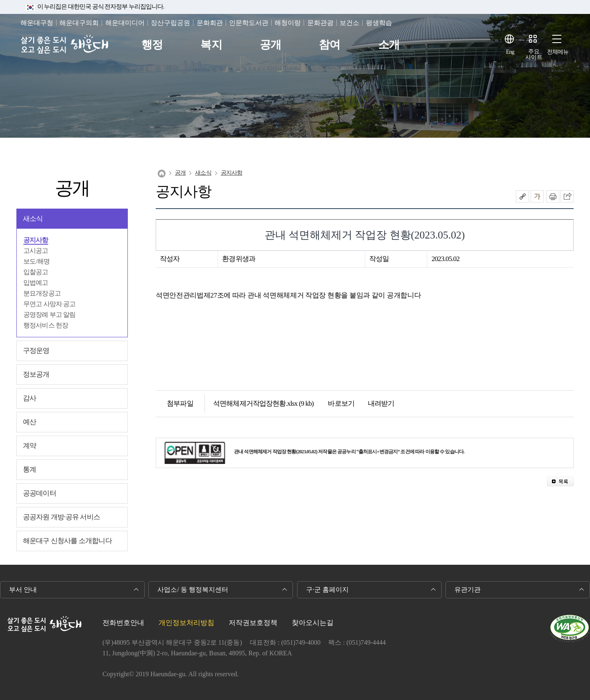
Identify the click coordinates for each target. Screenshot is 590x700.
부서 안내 (23, 590)
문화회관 (210, 23)
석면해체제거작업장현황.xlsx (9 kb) (263, 403)
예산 (29, 422)
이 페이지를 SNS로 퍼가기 (567, 196)
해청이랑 (288, 23)
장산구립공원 (170, 23)
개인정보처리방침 (186, 623)
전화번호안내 (123, 623)
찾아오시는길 (313, 623)
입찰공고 (36, 272)
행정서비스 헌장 (46, 325)
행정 (152, 45)
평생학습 (379, 23)
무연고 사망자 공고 (50, 304)
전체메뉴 (558, 52)
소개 (389, 45)
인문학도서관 (249, 23)
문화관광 (320, 23)
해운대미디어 (125, 23)
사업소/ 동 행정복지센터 (193, 590)
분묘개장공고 (42, 293)
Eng (510, 52)
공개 (270, 45)
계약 (29, 446)
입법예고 (36, 283)
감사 (29, 398)
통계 (29, 469)
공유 (522, 196)
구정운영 (36, 351)
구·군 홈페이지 (327, 590)
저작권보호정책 (253, 623)
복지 (211, 45)
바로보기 (336, 403)
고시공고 (36, 251)
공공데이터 (40, 493)
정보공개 (36, 374)
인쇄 (553, 196)
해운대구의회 (79, 23)
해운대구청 (37, 23)
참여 (329, 45)
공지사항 (36, 240)
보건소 (349, 23)
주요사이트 (534, 54)
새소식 (33, 219)
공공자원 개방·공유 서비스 (61, 517)
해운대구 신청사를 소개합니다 (67, 541)
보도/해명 (36, 261)
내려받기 (377, 403)
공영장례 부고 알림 (50, 315)
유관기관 (467, 590)
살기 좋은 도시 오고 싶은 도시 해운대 (65, 45)
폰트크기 (537, 196)
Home (162, 174)
